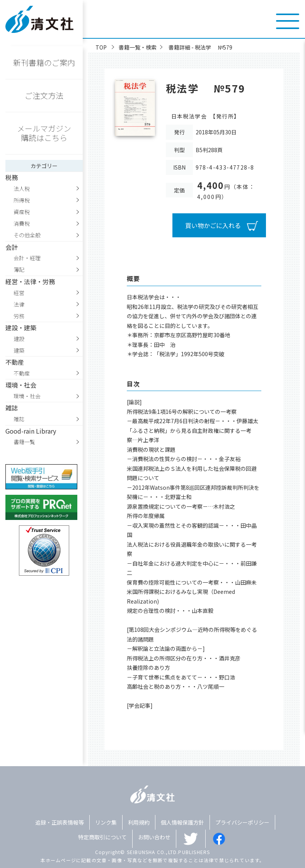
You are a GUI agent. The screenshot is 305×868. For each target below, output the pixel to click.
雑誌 (19, 419)
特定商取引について (102, 837)
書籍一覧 (24, 442)
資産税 (22, 212)
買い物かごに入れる (213, 225)
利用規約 (139, 822)
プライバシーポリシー (242, 822)
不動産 (22, 373)
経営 (19, 293)
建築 (19, 350)
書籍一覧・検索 (138, 47)
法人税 (22, 189)
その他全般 (27, 235)
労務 (19, 316)
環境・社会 (27, 396)
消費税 (22, 223)
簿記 (19, 269)
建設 (19, 339)
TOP (101, 47)
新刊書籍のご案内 (44, 63)
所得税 (22, 200)
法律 (19, 304)
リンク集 (106, 822)
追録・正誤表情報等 (60, 822)
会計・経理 (27, 258)
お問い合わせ (154, 837)
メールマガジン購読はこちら (44, 133)
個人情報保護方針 (182, 822)
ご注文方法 (44, 95)
